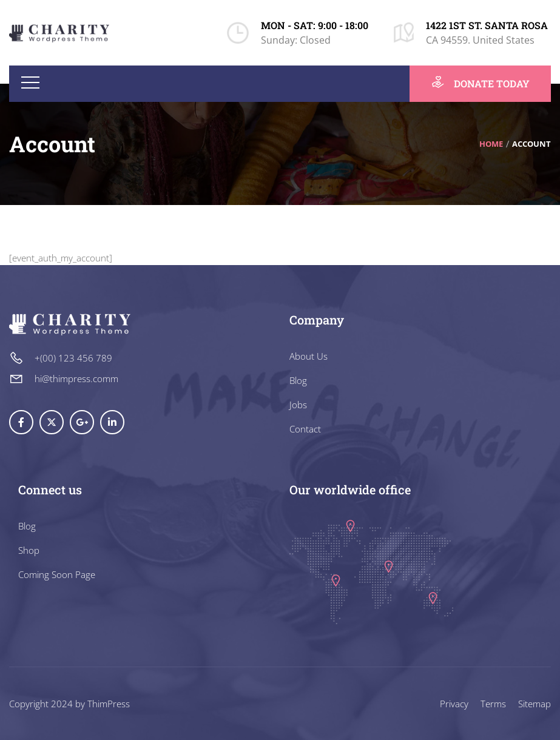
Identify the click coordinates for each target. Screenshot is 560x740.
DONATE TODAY (480, 82)
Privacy (454, 704)
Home (491, 144)
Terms (493, 704)
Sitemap (535, 704)
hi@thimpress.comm (76, 378)
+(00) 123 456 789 (73, 358)
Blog (298, 380)
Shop (29, 550)
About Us (309, 356)
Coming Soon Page (57, 574)
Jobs (298, 405)
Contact (305, 429)
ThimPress (109, 704)
